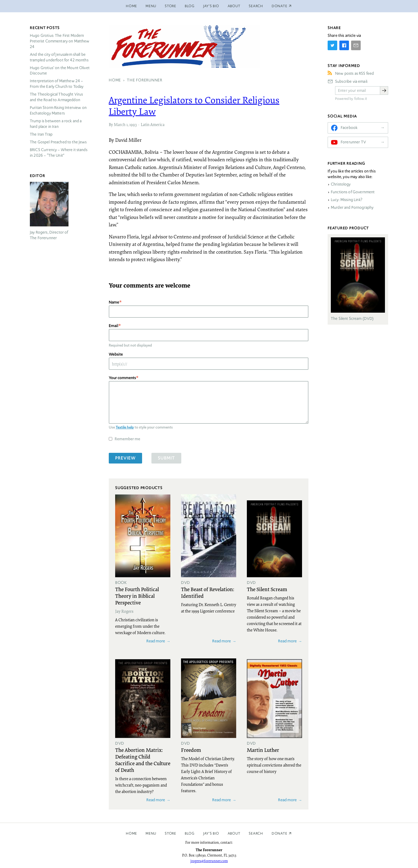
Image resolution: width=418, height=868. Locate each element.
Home (131, 6)
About (234, 6)
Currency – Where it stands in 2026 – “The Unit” (59, 153)
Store (170, 6)
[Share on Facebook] (344, 45)
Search (256, 6)
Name (114, 302)
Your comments (122, 378)
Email (114, 326)
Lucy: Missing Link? (347, 200)
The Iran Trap (41, 134)
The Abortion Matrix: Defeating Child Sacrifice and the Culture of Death (143, 760)
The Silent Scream (267, 589)
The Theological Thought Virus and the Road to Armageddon (56, 97)
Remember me (127, 439)
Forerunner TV (353, 142)
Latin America (153, 124)
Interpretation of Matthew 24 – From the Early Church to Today (57, 84)
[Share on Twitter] (332, 45)
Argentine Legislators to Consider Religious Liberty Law (194, 106)
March (120, 124)
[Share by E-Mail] (356, 45)
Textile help (125, 427)
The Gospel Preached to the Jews (58, 142)
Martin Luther (263, 750)
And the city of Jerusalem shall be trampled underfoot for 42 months (59, 57)
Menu (151, 6)
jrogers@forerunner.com (209, 861)
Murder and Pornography (352, 207)
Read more (156, 641)
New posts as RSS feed (354, 73)
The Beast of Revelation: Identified (208, 592)
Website (116, 354)
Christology (341, 184)
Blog (190, 6)
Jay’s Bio (211, 6)
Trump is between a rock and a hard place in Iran (56, 124)
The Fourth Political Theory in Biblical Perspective (137, 596)
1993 (133, 124)
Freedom (191, 750)
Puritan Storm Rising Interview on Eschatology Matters (58, 110)
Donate (280, 833)
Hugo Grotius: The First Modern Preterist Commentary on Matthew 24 (60, 41)
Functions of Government (353, 192)
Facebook (349, 128)
